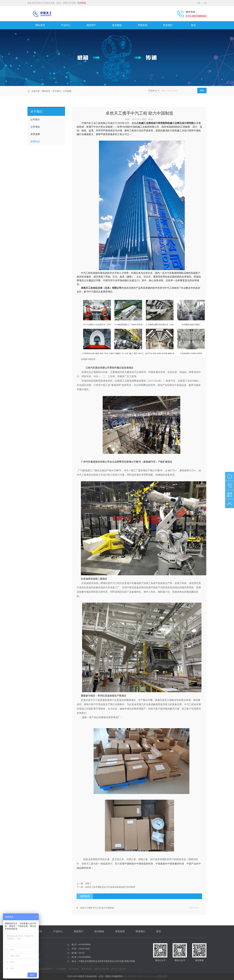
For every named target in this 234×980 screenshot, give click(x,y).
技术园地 (117, 25)
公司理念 (35, 127)
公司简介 (35, 119)
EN (205, 3)
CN (199, 3)
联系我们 (168, 25)
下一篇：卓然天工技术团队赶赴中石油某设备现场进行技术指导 (106, 887)
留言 (193, 25)
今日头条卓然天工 (45, 969)
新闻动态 (35, 141)
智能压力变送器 (101, 969)
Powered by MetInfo (151, 976)
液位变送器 (87, 969)
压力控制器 (74, 969)
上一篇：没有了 (84, 883)
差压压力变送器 (118, 969)
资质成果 (35, 134)
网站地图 (163, 976)
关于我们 (57, 91)
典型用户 (91, 25)
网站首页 (40, 25)
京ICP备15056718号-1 (134, 976)
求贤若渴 (142, 25)
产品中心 (66, 25)
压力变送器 (61, 969)
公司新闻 (67, 91)
